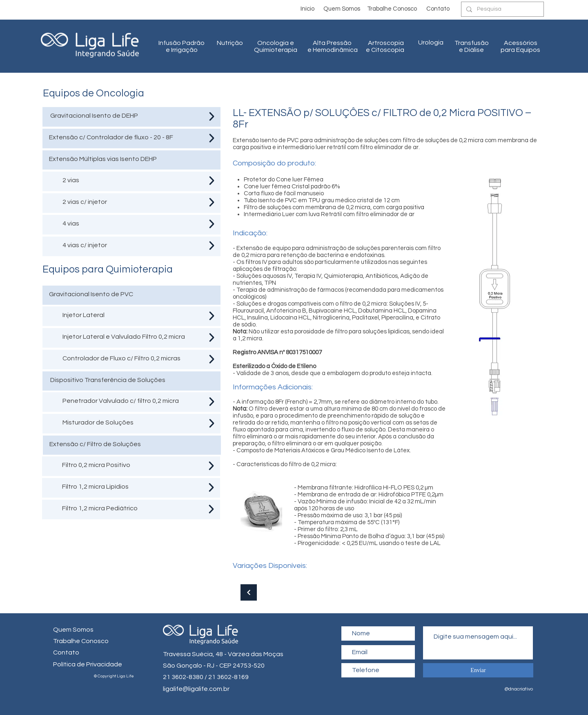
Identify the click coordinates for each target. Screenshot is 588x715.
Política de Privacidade (88, 664)
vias (73, 180)
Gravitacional (71, 116)
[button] (392, 9)
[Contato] (438, 9)
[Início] (307, 9)
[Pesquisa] (502, 9)
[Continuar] (249, 592)
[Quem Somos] (342, 9)
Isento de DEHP (115, 116)
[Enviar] (478, 670)
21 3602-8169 (228, 677)
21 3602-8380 (183, 677)
